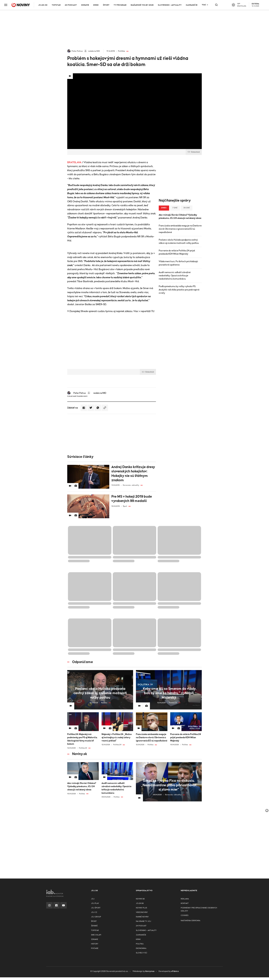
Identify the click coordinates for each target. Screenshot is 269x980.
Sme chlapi (96, 935)
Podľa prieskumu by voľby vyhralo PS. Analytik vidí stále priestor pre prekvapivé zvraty (179, 290)
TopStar (95, 930)
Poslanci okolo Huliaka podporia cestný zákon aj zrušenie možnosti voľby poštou (179, 241)
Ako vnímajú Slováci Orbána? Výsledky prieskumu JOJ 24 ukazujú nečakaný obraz (180, 217)
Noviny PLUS (141, 908)
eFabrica (175, 971)
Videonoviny (142, 912)
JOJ (93, 899)
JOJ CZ (94, 912)
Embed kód (194, 152)
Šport (106, 5)
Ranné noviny (142, 917)
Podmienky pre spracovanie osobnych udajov (199, 909)
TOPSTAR (56, 5)
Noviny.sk (140, 899)
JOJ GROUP (96, 917)
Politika (140, 944)
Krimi (96, 5)
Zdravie (85, 5)
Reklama (185, 899)
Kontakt (185, 903)
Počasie (95, 948)
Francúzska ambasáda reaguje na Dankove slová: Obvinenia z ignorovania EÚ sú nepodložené (180, 229)
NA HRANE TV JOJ (143, 921)
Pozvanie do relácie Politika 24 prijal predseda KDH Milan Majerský (177, 252)
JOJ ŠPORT (96, 908)
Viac (204, 5)
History (95, 944)
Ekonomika (141, 948)
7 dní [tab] (175, 208)
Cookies (185, 915)
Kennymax (150, 971)
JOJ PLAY (95, 903)
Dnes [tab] (164, 208)
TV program (120, 5)
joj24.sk (140, 903)
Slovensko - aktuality (170, 5)
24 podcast (71, 5)
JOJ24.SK (43, 5)
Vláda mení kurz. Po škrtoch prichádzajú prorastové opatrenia (178, 263)
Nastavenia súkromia (190, 921)
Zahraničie (192, 5)
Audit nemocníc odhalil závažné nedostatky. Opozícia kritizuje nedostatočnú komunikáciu (175, 276)
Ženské (94, 926)
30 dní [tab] (187, 208)
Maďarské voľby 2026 (142, 5)
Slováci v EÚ (141, 953)
